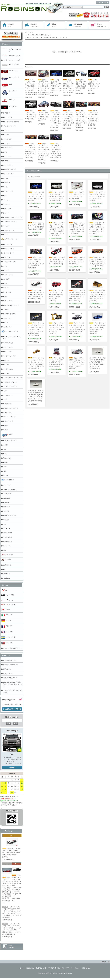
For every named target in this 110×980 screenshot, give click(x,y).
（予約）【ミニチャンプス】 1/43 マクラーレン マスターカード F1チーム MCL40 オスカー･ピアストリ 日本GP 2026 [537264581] (81, 119)
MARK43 (6, 511)
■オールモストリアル (10, 169)
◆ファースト (7, 292)
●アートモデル (8, 117)
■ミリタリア (7, 373)
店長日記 (12, 767)
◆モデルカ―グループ (10, 382)
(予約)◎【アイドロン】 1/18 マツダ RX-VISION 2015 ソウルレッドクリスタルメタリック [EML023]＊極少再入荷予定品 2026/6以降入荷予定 (7, 888)
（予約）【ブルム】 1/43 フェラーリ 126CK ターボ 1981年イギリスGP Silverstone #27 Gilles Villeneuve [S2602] (57, 362)
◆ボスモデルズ (8, 343)
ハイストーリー (8, 275)
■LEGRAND (7, 498)
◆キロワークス (8, 191)
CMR (5, 449)
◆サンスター (7, 209)
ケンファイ (7, 204)
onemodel (6, 520)
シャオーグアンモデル (10, 222)
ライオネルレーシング (10, 386)
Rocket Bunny (7, 537)
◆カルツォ (7, 183)
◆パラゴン (7, 279)
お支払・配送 (33, 25)
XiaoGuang (7, 578)
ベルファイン (7, 327)
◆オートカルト (8, 165)
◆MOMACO (7, 502)
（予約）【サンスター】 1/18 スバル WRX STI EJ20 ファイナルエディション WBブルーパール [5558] (56, 86)
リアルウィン (7, 404)
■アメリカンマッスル (10, 126)
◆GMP (5, 462)
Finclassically (7, 458)
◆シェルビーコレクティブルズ (13, 217)
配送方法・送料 (41, 968)
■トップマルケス (8, 249)
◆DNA (5, 454)
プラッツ (6, 310)
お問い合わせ (77, 25)
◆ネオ (5, 266)
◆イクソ (6, 130)
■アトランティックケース (11, 122)
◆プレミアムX (8, 301)
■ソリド (6, 235)
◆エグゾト (7, 161)
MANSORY (7, 507)
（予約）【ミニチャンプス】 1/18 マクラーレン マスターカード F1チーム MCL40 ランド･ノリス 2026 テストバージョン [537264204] (43, 152)
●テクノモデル (8, 244)
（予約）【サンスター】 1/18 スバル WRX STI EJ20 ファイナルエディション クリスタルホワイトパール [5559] (69, 86)
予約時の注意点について (11, 678)
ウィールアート (8, 148)
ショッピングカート (99, 25)
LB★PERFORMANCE (10, 489)
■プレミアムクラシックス (11, 305)
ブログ (55, 25)
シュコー (6, 213)
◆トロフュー (7, 257)
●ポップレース (8, 352)
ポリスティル (7, 318)
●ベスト (6, 323)
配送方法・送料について (11, 665)
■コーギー (6, 200)
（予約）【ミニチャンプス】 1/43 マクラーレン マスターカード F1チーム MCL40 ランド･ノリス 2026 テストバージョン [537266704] (56, 119)
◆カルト (6, 187)
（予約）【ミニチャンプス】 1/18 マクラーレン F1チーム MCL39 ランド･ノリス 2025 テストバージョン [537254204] (97, 262)
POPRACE (6, 529)
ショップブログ (8, 673)
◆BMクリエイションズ (10, 441)
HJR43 (5, 471)
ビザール (6, 288)
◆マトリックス (8, 369)
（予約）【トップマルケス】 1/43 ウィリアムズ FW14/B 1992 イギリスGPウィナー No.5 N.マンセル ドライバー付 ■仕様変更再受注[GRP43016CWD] (36, 329)
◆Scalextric (7, 546)
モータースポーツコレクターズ (13, 378)
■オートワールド (8, 174)
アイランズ (7, 113)
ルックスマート (8, 395)
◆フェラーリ (45, 35)
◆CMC (5, 445)
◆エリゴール (7, 156)
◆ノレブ (6, 270)
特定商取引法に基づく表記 (56, 968)
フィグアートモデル (9, 314)
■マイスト (6, 365)
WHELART (6, 574)
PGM (5, 524)
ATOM (11, 948)
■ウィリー (6, 143)
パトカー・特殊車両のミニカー (13, 648)
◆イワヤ (6, 135)
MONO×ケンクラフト (10, 516)
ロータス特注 (7, 413)
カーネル (6, 178)
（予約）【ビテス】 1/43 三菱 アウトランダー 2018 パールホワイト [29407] (31, 115)
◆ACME (6, 426)
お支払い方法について (10, 660)
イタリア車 (35, 35)
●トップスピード (8, 253)
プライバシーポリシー (73, 968)
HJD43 (5, 467)
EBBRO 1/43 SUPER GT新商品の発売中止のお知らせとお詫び (13, 684)
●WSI (5, 569)
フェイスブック (8, 763)
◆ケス (5, 196)
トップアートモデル (9, 262)
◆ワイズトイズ (8, 421)
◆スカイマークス (9, 230)
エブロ (5, 152)
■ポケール (6, 360)
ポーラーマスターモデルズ (11, 60)
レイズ (5, 399)
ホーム (11, 25)
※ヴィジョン (7, 139)
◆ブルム (6, 296)
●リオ (5, 391)
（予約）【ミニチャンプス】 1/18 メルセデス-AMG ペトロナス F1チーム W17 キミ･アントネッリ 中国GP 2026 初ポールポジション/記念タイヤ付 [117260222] (57, 229)
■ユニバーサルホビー (10, 417)
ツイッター (17, 763)
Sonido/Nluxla (7, 542)
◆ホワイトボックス (9, 356)
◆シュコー (7, 226)
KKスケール (7, 485)
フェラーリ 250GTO (58, 38)
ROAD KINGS (7, 533)
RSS (10, 946)
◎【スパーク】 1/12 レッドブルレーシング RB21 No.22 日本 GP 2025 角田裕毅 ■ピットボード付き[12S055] (36, 295)
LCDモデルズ (7, 494)
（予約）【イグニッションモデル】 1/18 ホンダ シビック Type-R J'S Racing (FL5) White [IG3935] (97, 196)
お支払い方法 (30, 968)
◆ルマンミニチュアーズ (11, 408)
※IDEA (5, 475)
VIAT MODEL (7, 565)
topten (5, 550)
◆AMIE (5, 430)
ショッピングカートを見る (12, 709)
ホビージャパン (8, 347)
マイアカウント (103, 3)
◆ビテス (6, 283)
